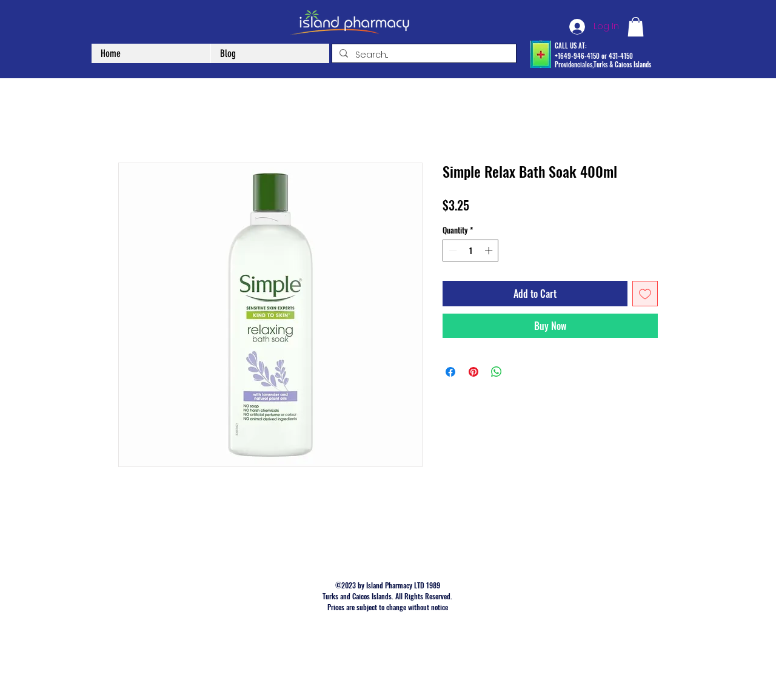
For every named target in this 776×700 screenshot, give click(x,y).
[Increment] (490, 251)
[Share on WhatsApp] (497, 372)
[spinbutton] (471, 251)
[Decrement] (452, 251)
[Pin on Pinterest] (473, 372)
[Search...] (423, 55)
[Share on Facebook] (450, 372)
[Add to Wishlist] (645, 294)
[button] (636, 27)
